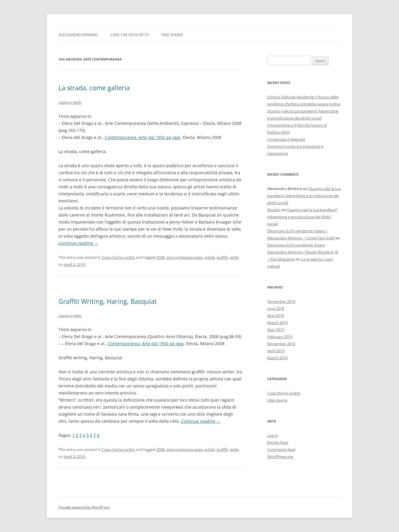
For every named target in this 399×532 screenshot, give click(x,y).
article (210, 257)
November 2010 (281, 344)
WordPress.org (280, 457)
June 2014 (276, 308)
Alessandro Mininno (78, 35)
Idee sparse (172, 35)
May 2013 (276, 330)
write (234, 257)
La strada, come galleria (94, 88)
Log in (273, 435)
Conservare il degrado (286, 139)
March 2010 (277, 358)
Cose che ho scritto (130, 35)
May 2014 (276, 315)
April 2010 (276, 351)
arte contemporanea (185, 257)
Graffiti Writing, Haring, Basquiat (108, 301)
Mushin (274, 210)
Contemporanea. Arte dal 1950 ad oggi (143, 137)
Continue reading (78, 243)
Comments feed (281, 449)
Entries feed (278, 442)
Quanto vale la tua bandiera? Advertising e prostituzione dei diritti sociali (304, 196)
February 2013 (280, 337)
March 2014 (277, 323)
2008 (161, 257)
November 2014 (281, 301)
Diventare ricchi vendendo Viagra (296, 245)
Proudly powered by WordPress (84, 507)
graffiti (222, 257)
